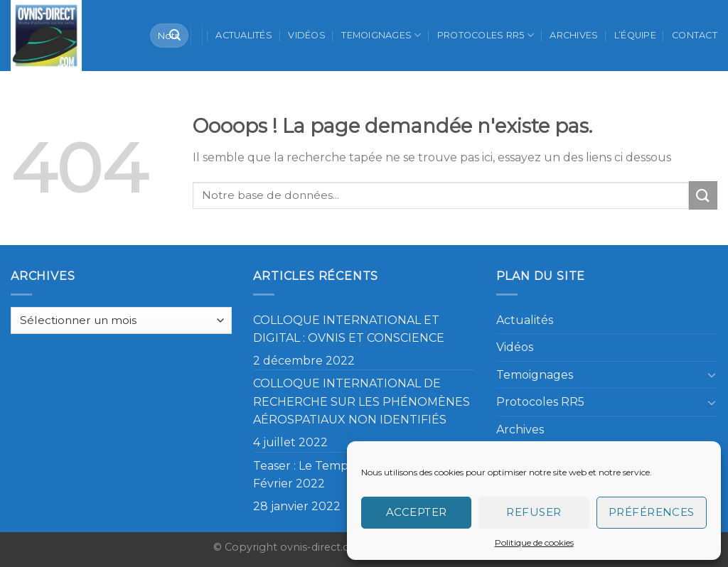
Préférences (652, 512)
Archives (574, 35)
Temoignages (381, 35)
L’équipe (635, 35)
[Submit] (175, 36)
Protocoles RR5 (486, 35)
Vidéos (307, 35)
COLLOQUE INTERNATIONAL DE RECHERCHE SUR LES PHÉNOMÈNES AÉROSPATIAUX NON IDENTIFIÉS (362, 401)
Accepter (417, 512)
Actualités (244, 35)
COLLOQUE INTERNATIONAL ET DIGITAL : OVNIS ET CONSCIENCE (349, 329)
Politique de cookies (534, 542)
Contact (695, 35)
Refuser (534, 512)
